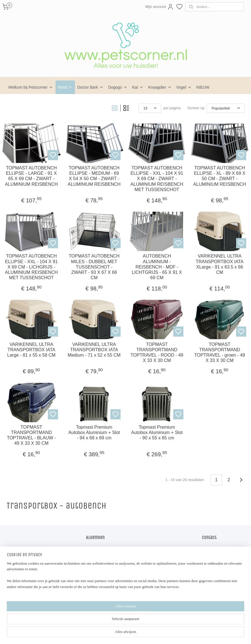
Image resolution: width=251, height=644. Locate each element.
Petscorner (99, 606)
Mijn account (160, 7)
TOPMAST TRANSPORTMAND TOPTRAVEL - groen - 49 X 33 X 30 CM (220, 353)
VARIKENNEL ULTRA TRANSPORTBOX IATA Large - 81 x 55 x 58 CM (32, 350)
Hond (65, 87)
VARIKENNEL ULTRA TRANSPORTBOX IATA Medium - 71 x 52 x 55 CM (94, 350)
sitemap (126, 634)
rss (136, 634)
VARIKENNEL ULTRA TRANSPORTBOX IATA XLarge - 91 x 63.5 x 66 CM (220, 264)
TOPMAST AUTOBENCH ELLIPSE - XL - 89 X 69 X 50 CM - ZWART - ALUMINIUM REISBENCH (220, 176)
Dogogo (118, 87)
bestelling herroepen (155, 634)
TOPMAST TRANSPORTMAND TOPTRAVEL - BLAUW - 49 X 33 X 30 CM (31, 435)
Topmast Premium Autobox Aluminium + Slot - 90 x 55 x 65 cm (157, 432)
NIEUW (203, 87)
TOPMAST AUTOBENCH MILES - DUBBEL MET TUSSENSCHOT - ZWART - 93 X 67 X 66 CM (94, 267)
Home (91, 548)
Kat (138, 87)
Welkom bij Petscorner (31, 87)
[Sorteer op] (226, 108)
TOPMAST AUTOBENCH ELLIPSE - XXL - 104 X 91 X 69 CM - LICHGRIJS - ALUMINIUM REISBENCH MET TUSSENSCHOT (32, 267)
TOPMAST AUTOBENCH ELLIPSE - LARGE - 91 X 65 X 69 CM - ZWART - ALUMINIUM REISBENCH (32, 176)
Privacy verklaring (100, 560)
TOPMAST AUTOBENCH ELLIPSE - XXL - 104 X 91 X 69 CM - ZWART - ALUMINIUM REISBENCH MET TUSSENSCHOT (157, 179)
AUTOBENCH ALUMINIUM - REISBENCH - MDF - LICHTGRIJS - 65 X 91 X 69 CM (157, 267)
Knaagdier (160, 87)
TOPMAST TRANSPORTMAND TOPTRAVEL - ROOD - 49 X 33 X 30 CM (157, 353)
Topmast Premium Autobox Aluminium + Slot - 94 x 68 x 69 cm (94, 432)
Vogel (184, 87)
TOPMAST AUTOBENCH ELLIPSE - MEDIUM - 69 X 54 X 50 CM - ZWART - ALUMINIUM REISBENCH (94, 176)
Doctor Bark (90, 87)
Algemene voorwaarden (105, 554)
